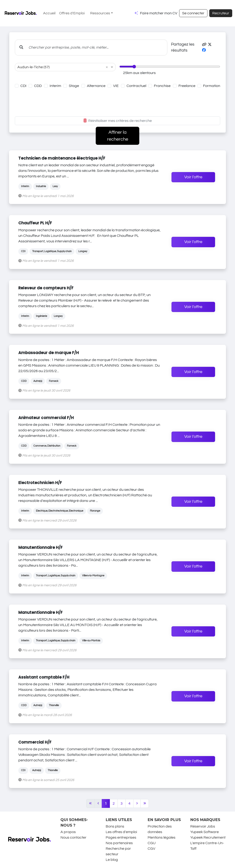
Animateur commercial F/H (46, 418)
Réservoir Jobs (203, 826)
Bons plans (115, 826)
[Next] (137, 803)
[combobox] (61, 67)
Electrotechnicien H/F (40, 483)
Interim (55, 86)
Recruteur (221, 13)
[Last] (145, 803)
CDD (38, 86)
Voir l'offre (193, 177)
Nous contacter (73, 837)
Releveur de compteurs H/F (46, 288)
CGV (151, 849)
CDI (23, 86)
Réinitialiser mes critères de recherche (118, 121)
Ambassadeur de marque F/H (49, 353)
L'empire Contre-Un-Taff (207, 846)
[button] (204, 45)
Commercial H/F (35, 742)
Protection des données (160, 829)
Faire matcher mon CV (159, 13)
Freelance (187, 86)
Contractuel (136, 86)
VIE (116, 86)
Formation (212, 86)
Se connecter (193, 13)
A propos (68, 832)
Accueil (49, 13)
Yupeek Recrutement (208, 837)
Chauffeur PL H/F (35, 223)
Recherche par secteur (118, 851)
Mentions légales (162, 837)
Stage (74, 86)
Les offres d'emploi (121, 832)
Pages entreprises (121, 837)
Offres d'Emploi (72, 13)
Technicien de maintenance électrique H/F (62, 158)
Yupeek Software (205, 832)
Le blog (112, 860)
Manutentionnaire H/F (40, 547)
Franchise (162, 86)
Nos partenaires (119, 843)
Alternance (96, 86)
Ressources (100, 13)
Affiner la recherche (118, 136)
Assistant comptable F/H (44, 677)
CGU (152, 843)
